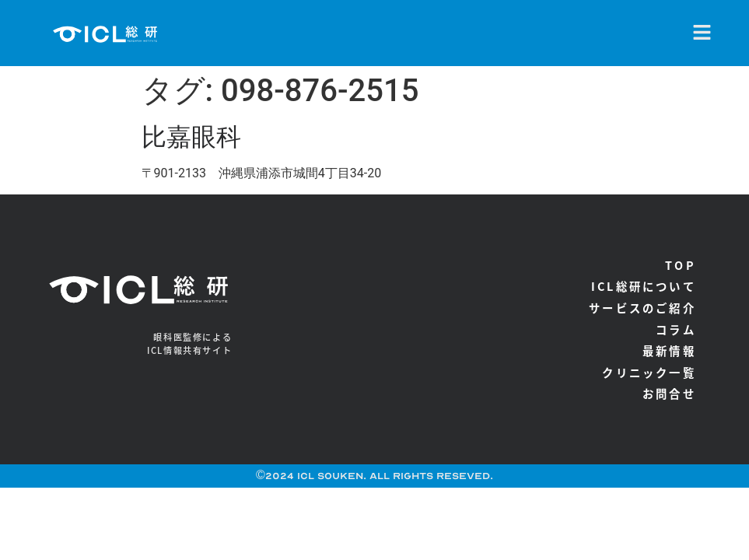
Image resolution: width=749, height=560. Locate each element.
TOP (681, 265)
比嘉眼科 (191, 137)
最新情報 (669, 350)
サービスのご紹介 (642, 308)
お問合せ (669, 393)
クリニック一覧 (649, 372)
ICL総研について (644, 286)
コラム (676, 329)
